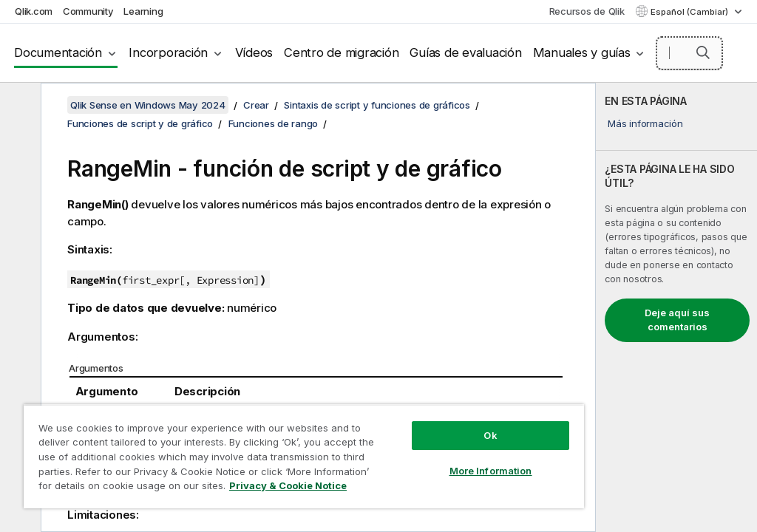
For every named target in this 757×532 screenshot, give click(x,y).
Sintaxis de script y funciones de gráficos (377, 105)
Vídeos (254, 52)
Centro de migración (341, 52)
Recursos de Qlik (587, 11)
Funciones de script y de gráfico (140, 123)
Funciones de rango (274, 123)
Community (88, 11)
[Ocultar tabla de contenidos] (18, 106)
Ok (490, 435)
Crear (256, 105)
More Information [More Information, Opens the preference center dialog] (491, 471)
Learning (143, 11)
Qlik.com (34, 11)
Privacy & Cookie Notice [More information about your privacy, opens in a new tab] (288, 485)
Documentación (58, 52)
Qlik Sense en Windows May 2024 (148, 105)
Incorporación (168, 52)
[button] (703, 52)
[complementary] (676, 307)
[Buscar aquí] (689, 53)
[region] (304, 456)
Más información (645, 123)
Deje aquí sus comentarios (677, 320)
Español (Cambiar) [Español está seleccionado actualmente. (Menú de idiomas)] (690, 12)
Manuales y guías (582, 52)
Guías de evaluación (465, 52)
